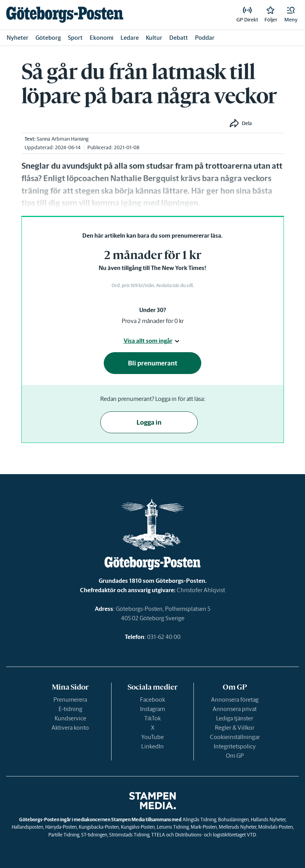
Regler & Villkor (235, 728)
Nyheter (18, 38)
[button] (291, 15)
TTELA (158, 835)
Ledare (130, 38)
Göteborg (48, 38)
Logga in (149, 422)
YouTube (152, 737)
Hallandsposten (27, 827)
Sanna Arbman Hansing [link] (63, 139)
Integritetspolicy (235, 746)
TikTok (152, 718)
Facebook (152, 700)
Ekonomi (102, 38)
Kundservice (70, 718)
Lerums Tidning (173, 827)
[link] (65, 15)
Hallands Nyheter (268, 819)
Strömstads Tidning (129, 835)
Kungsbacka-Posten (99, 827)
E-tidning (70, 709)
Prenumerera (70, 700)
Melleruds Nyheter (238, 827)
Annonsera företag (235, 700)
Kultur (154, 38)
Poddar (205, 38)
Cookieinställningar (235, 737)
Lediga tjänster (235, 718)
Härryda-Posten (61, 827)
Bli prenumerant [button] (153, 363)
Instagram (152, 709)
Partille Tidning (64, 835)
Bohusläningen (233, 819)
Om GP (235, 756)
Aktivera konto (70, 728)
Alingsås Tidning (199, 819)
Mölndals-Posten (276, 827)
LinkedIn (152, 746)
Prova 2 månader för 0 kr (153, 321)
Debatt (179, 38)
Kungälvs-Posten (138, 827)
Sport (75, 38)
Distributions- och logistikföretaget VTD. (216, 835)
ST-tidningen (94, 835)
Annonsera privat (235, 709)
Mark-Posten (204, 827)
